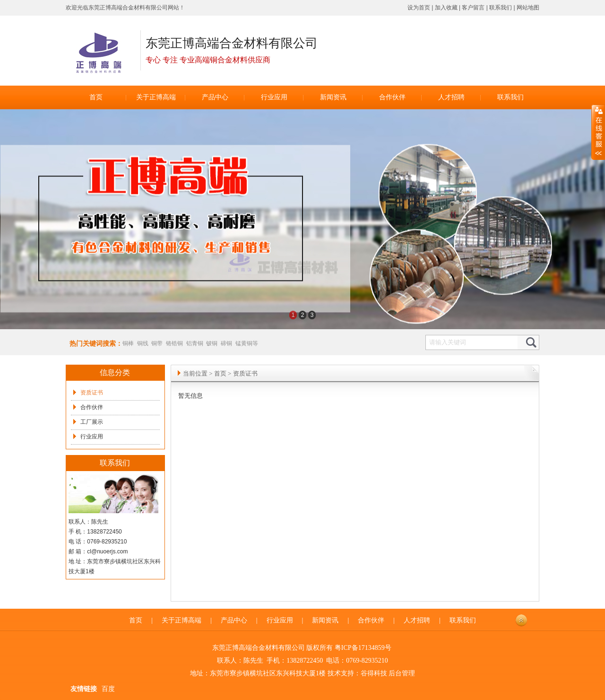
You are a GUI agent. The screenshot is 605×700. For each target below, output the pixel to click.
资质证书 (92, 393)
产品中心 (234, 620)
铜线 (143, 343)
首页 (220, 373)
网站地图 (528, 8)
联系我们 (501, 8)
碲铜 (226, 343)
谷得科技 (374, 673)
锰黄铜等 (247, 343)
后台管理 (402, 673)
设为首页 (419, 8)
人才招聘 (417, 620)
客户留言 (473, 8)
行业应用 (92, 437)
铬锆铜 (174, 343)
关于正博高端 (181, 620)
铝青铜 (195, 343)
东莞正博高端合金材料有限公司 (128, 8)
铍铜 (212, 343)
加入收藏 (446, 8)
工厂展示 (92, 422)
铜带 (157, 343)
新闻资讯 (325, 620)
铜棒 (128, 343)
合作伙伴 (92, 407)
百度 (108, 689)
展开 (598, 132)
